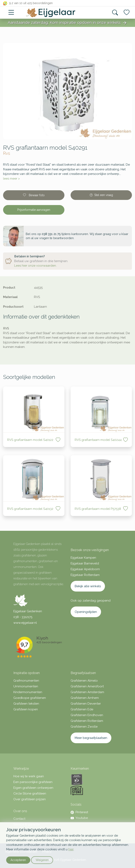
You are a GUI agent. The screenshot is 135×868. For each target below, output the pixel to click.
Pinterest (79, 812)
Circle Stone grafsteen (30, 793)
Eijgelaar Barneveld (85, 563)
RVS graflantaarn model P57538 (98, 509)
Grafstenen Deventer (86, 704)
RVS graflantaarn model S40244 (98, 440)
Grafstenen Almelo (84, 681)
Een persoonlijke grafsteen (33, 782)
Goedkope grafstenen (30, 698)
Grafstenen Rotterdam (87, 721)
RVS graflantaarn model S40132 (31, 509)
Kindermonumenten (28, 692)
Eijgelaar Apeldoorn (85, 569)
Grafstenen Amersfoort (87, 686)
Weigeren (42, 860)
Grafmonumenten (26, 681)
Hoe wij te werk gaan (29, 776)
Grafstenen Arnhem (85, 698)
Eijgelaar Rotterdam (85, 575)
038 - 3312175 (23, 617)
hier (71, 849)
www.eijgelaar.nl (25, 623)
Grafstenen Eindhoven (87, 715)
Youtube (79, 818)
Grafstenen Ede (82, 709)
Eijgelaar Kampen (83, 558)
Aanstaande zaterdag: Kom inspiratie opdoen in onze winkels (67, 23)
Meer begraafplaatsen (91, 738)
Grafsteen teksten (26, 704)
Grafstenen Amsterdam (87, 692)
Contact (19, 819)
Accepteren (18, 860)
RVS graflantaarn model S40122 (31, 440)
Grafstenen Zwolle (84, 727)
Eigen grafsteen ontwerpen (33, 788)
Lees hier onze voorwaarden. (35, 266)
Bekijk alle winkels (88, 586)
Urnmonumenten (26, 686)
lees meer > (11, 179)
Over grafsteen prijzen (30, 799)
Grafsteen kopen (26, 709)
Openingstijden (86, 612)
